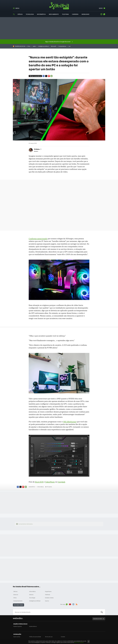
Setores (31, 595)
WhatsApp (104, 14)
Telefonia (65, 14)
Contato (63, 637)
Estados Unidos (49, 598)
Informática (41, 14)
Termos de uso (49, 637)
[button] (38, 149)
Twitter (46, 76)
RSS (77, 604)
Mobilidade (85, 14)
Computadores (62, 46)
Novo (101, 8)
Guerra (47, 601)
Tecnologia (30, 14)
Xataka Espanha (18, 626)
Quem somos (17, 637)
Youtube (70, 604)
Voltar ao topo (98, 619)
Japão (34, 46)
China (29, 46)
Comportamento (18, 601)
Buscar (102, 612)
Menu (17, 8)
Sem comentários (36, 76)
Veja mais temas (18, 605)
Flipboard (49, 76)
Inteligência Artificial (43, 46)
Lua (69, 46)
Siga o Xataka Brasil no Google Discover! (58, 42)
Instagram (101, 14)
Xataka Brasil (59, 6)
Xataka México (33, 626)
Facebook (44, 76)
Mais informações (79, 642)
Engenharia (48, 591)
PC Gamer (49, 487)
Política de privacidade (35, 637)
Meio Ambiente (54, 14)
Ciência (20, 14)
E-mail (51, 76)
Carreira (75, 14)
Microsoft (54, 46)
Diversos (16, 595)
